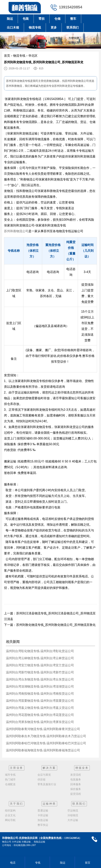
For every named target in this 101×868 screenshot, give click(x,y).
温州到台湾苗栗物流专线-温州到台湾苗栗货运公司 (40, 701)
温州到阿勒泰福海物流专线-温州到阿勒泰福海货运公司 (43, 750)
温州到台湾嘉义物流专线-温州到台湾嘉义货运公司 (40, 708)
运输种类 (49, 804)
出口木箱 (13, 27)
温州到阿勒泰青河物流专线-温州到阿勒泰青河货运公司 (43, 729)
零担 (42, 19)
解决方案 (49, 768)
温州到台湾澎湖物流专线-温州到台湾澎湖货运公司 (40, 686)
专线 (37, 863)
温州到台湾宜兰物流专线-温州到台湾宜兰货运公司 (40, 665)
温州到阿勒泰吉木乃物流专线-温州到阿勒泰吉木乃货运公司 (46, 736)
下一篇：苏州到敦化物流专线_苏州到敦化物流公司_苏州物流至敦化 (50, 625)
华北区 (33, 56)
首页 (7, 56)
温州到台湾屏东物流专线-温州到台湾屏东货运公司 (40, 722)
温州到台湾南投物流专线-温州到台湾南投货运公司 (40, 694)
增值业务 (82, 768)
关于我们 (17, 804)
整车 (73, 19)
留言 (87, 863)
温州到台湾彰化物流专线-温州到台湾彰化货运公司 (40, 651)
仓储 (57, 19)
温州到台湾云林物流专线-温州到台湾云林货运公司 (40, 658)
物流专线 (35, 27)
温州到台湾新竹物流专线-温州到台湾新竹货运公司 (40, 672)
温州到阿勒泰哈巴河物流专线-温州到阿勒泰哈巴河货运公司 (46, 743)
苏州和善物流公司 (16, 231)
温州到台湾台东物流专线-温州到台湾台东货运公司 (40, 679)
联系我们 (73, 27)
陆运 (10, 19)
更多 (54, 27)
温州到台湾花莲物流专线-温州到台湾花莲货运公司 (40, 715)
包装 (26, 19)
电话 (12, 863)
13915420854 (71, 7)
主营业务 (17, 768)
